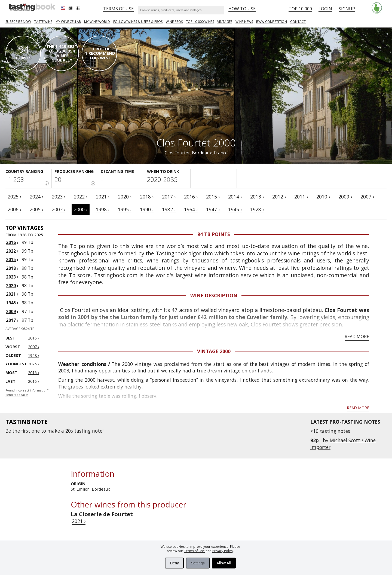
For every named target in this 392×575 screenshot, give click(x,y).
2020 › (125, 197)
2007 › (367, 197)
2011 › (301, 197)
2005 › (36, 209)
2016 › (191, 197)
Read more (357, 337)
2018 (11, 268)
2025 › (14, 197)
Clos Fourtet (177, 153)
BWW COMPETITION (272, 22)
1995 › (125, 209)
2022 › (81, 197)
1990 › (147, 209)
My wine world (97, 22)
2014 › (235, 197)
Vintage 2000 (214, 351)
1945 (11, 303)
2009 (11, 311)
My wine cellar (68, 22)
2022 (11, 251)
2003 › (59, 209)
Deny (174, 563)
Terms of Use (194, 551)
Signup (347, 9)
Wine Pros (174, 22)
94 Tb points (214, 234)
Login (325, 9)
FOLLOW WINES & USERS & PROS (138, 22)
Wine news (244, 22)
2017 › (169, 197)
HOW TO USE (242, 9)
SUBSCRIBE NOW (18, 22)
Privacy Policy (223, 551)
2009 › (345, 197)
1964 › (191, 209)
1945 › (235, 209)
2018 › (147, 197)
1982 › (169, 209)
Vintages (225, 22)
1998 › (103, 209)
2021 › (103, 197)
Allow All (224, 563)
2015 (11, 259)
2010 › (323, 197)
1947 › (213, 209)
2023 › (59, 197)
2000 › (81, 209)
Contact (298, 22)
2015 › (213, 197)
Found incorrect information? (27, 393)
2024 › (36, 197)
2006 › (14, 209)
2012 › (279, 197)
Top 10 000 (300, 9)
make (54, 431)
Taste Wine (43, 22)
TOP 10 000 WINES (200, 22)
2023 (11, 277)
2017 (11, 320)
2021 (11, 294)
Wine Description (214, 295)
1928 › (257, 209)
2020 (11, 286)
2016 (11, 242)
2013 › (257, 197)
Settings (198, 563)
